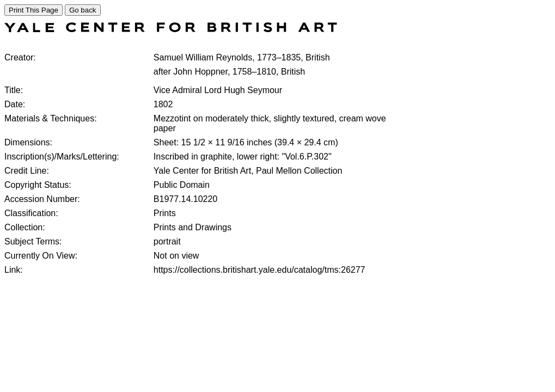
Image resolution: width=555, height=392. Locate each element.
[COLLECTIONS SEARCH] (171, 29)
